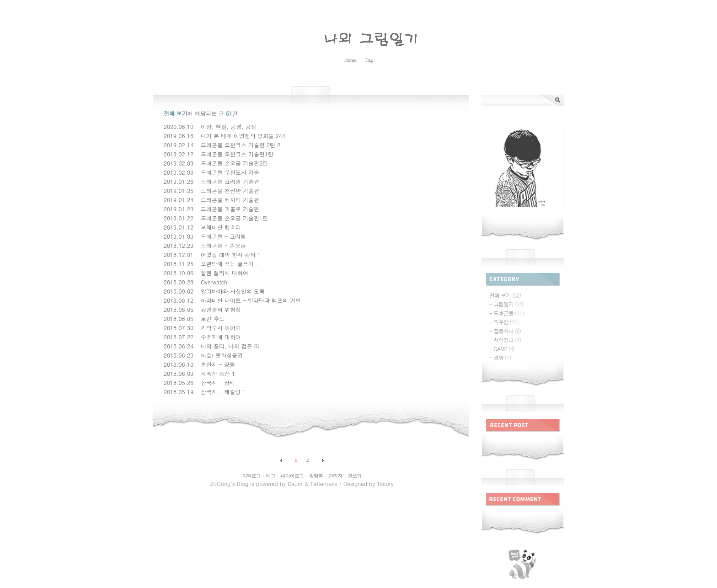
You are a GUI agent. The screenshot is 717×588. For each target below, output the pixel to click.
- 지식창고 (505, 339)
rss (523, 564)
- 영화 (500, 357)
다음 (321, 460)
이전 (283, 460)
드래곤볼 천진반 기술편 (230, 190)
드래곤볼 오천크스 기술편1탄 (237, 154)
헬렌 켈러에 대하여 (225, 273)
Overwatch (214, 282)
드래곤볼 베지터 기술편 (230, 200)
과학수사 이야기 (221, 328)
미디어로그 (292, 476)
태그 (271, 476)
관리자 (335, 476)
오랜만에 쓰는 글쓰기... (230, 264)
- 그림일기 (506, 304)
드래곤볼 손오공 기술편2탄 (234, 163)
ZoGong (358, 37)
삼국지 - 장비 (218, 382)
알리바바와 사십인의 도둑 (233, 291)
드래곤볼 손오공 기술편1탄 (234, 218)
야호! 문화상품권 (222, 355)
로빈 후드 (213, 318)
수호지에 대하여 (221, 337)
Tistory (385, 484)
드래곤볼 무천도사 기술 (230, 172)
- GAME (502, 349)
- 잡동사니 (505, 331)
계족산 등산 (215, 373)
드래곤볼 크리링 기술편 (230, 181)
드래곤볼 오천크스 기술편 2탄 (238, 145)
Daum (295, 484)
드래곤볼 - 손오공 (223, 245)
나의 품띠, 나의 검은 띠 (230, 346)
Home (350, 60)
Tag (369, 60)
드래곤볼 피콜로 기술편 (230, 209)
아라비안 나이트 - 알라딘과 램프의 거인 (251, 300)
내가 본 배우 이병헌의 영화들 (237, 136)
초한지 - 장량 (218, 364)
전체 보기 (505, 295)
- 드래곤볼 (506, 313)
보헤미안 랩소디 (221, 227)
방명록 (316, 476)
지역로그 (251, 476)
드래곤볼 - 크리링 (223, 236)
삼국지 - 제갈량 (221, 392)
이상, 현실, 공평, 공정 (229, 126)
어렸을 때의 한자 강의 (228, 254)
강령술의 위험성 (221, 309)
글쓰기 (354, 476)
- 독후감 (504, 322)
